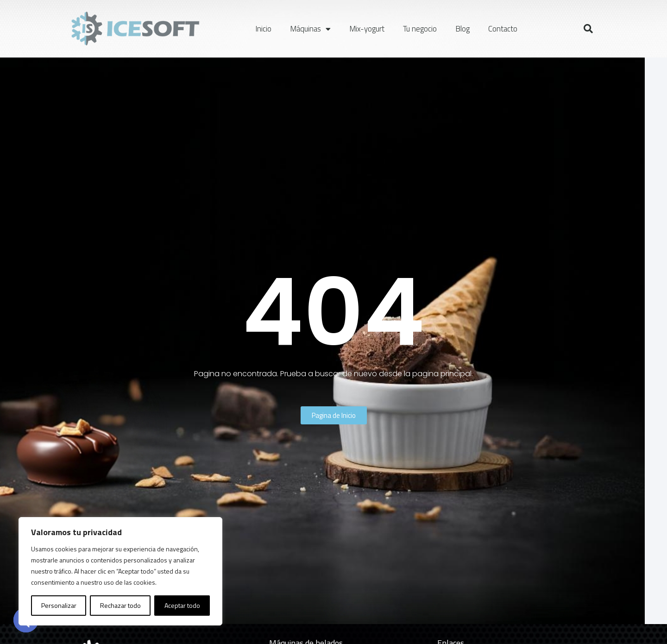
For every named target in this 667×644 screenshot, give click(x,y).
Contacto (503, 29)
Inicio (263, 29)
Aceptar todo (182, 605)
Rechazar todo (120, 605)
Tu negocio (420, 29)
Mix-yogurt (367, 29)
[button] (588, 29)
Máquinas (310, 29)
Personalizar (59, 605)
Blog (462, 29)
